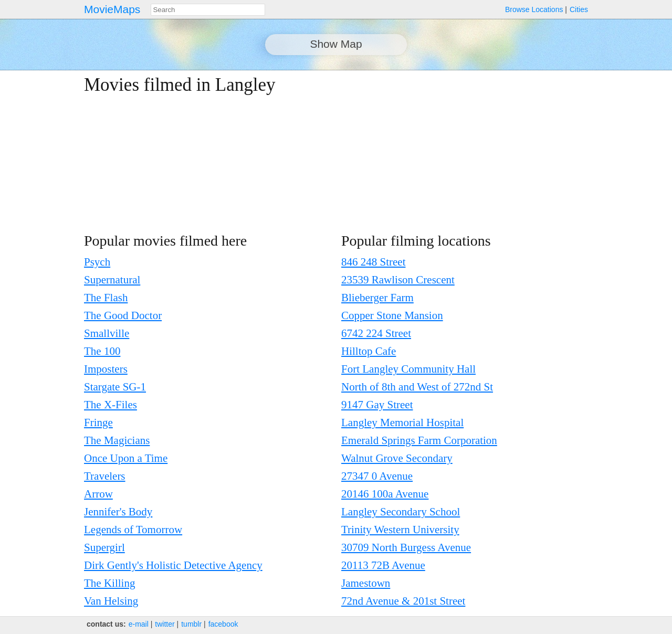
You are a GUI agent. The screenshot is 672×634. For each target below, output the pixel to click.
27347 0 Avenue (377, 476)
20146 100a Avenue (385, 494)
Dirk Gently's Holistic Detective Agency (173, 565)
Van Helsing (111, 601)
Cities (579, 9)
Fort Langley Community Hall (408, 369)
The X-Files (111, 405)
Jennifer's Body (118, 512)
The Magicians (117, 440)
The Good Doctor (123, 315)
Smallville (107, 333)
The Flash (106, 298)
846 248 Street (373, 262)
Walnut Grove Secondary (397, 458)
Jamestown (366, 583)
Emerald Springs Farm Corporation (419, 440)
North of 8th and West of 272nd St (417, 387)
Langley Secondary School (401, 512)
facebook (223, 624)
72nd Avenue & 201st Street (403, 601)
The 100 (102, 351)
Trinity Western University (400, 530)
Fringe (98, 422)
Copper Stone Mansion (392, 315)
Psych (97, 262)
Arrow (98, 494)
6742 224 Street (376, 333)
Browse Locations (534, 9)
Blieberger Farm (377, 298)
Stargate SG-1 (115, 387)
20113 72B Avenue (383, 565)
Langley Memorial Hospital (402, 422)
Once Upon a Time (126, 458)
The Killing (109, 583)
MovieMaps (112, 9)
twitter (165, 624)
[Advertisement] (497, 148)
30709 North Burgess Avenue (406, 547)
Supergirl (104, 547)
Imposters (106, 369)
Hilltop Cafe (369, 351)
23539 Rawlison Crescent (398, 280)
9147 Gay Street (377, 405)
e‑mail (139, 624)
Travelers (105, 476)
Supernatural (112, 280)
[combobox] (208, 10)
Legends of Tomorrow (133, 530)
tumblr (191, 624)
